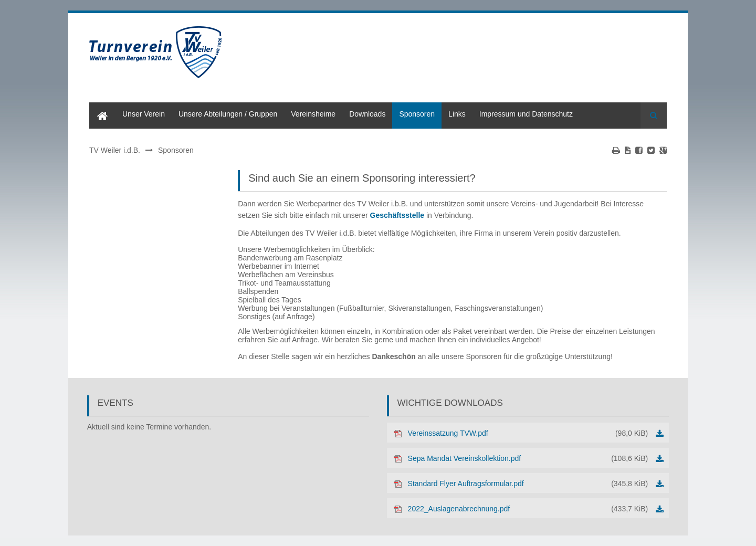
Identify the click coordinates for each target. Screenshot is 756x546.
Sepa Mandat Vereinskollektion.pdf (528, 458)
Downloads (367, 114)
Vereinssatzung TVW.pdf (528, 433)
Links (457, 114)
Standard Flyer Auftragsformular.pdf (528, 484)
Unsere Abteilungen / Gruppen (228, 114)
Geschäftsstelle (397, 215)
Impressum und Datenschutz (526, 114)
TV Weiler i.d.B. (115, 150)
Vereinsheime (313, 114)
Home (99, 107)
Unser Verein (144, 114)
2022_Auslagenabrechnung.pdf (528, 509)
